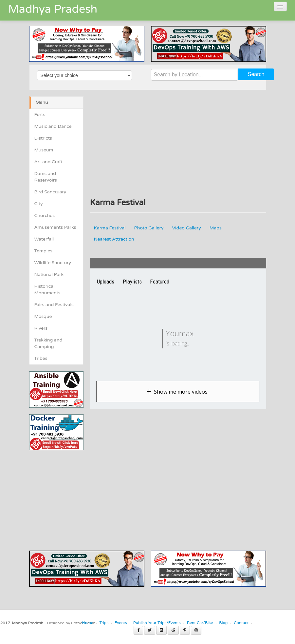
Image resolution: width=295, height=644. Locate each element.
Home (87, 623)
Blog (223, 623)
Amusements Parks (55, 227)
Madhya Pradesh (53, 9)
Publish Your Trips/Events (157, 623)
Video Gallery (187, 228)
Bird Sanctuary (50, 192)
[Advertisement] (84, 496)
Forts (40, 115)
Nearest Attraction (114, 239)
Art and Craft (49, 162)
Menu (42, 102)
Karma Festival (110, 228)
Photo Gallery (149, 228)
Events (121, 623)
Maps (216, 228)
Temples (43, 251)
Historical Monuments (47, 290)
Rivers (41, 328)
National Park (49, 274)
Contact (241, 623)
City (39, 204)
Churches (45, 215)
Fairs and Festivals (54, 305)
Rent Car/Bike (200, 623)
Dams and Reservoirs (46, 177)
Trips (104, 623)
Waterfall (44, 239)
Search (256, 74)
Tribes (41, 358)
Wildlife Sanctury (53, 263)
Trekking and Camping (48, 343)
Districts (43, 138)
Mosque (43, 316)
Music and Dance (53, 126)
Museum (44, 150)
